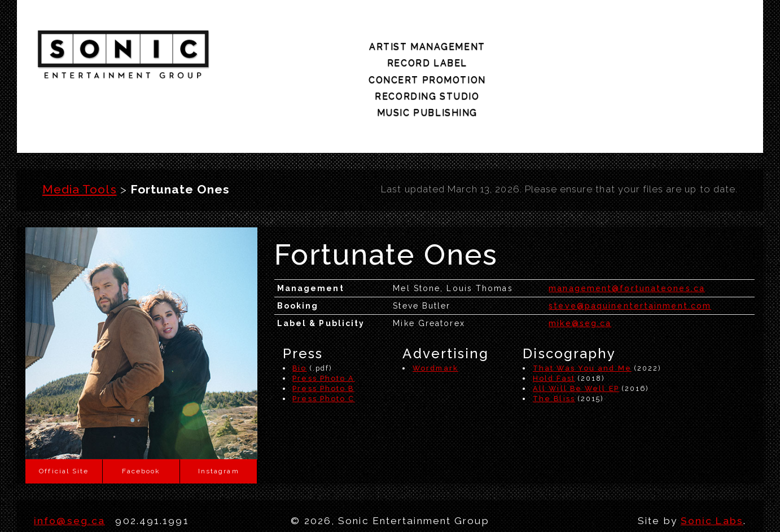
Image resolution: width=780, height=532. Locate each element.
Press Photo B (323, 343)
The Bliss (554, 353)
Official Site (64, 425)
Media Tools (80, 144)
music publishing (686, 53)
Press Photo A (323, 333)
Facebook (141, 425)
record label (378, 53)
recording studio (583, 53)
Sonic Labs (712, 475)
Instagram (219, 425)
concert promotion (481, 53)
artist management (279, 53)
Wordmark (435, 322)
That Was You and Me (582, 322)
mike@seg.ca (580, 278)
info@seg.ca (69, 475)
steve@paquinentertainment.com (630, 260)
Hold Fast (554, 333)
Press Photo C (323, 353)
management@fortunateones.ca (627, 243)
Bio (299, 322)
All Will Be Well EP (576, 343)
